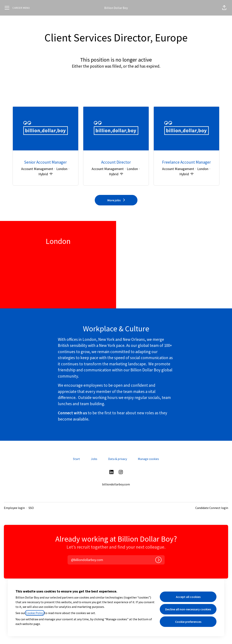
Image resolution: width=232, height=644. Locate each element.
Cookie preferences (188, 622)
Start (76, 459)
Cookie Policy (35, 613)
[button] (224, 8)
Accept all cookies (188, 597)
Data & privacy (118, 459)
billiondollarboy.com (116, 484)
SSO (31, 508)
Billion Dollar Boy (116, 8)
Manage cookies (148, 459)
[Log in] (158, 560)
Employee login (14, 508)
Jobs (94, 459)
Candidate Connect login (212, 508)
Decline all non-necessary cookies (188, 609)
